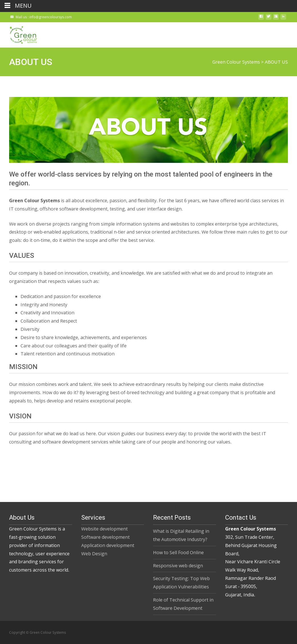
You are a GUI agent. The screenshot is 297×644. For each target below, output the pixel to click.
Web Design (94, 554)
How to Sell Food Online (178, 552)
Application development (108, 545)
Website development (104, 529)
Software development (105, 537)
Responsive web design (178, 566)
